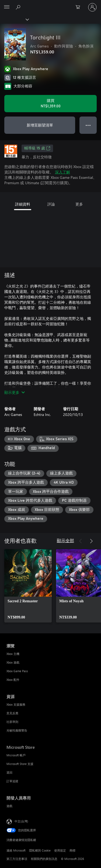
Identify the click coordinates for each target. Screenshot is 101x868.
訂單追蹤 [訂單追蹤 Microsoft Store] (12, 781)
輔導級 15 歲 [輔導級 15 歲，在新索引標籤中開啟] (37, 148)
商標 (72, 850)
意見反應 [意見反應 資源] (12, 713)
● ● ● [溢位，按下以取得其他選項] (88, 125)
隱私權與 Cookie (40, 850)
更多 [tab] (79, 204)
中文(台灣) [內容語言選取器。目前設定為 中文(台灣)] (21, 821)
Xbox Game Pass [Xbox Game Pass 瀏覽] (17, 671)
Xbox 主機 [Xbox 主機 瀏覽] (13, 654)
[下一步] (91, 541)
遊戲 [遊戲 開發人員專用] (9, 806)
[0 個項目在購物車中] (79, 7)
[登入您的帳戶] (92, 7)
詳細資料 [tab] (23, 204)
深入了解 (62, 172)
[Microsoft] (50, 4)
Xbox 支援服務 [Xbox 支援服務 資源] (16, 704)
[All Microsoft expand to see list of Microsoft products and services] (7, 7)
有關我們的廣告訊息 (44, 859)
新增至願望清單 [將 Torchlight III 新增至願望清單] (40, 125)
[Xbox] (14, 19)
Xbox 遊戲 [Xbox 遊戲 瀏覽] (13, 662)
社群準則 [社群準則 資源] (12, 722)
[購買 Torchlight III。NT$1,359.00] (50, 104)
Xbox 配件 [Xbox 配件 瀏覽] (13, 680)
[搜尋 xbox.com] (19, 7)
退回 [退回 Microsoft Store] (9, 772)
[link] (28, 586)
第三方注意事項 (17, 859)
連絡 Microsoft (16, 850)
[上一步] (81, 541)
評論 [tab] (51, 204)
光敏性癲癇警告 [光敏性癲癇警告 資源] (17, 730)
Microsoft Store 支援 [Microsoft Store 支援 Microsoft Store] (20, 764)
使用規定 (60, 850)
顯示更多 (15, 392)
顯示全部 (65, 540)
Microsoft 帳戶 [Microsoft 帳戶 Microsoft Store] (16, 755)
